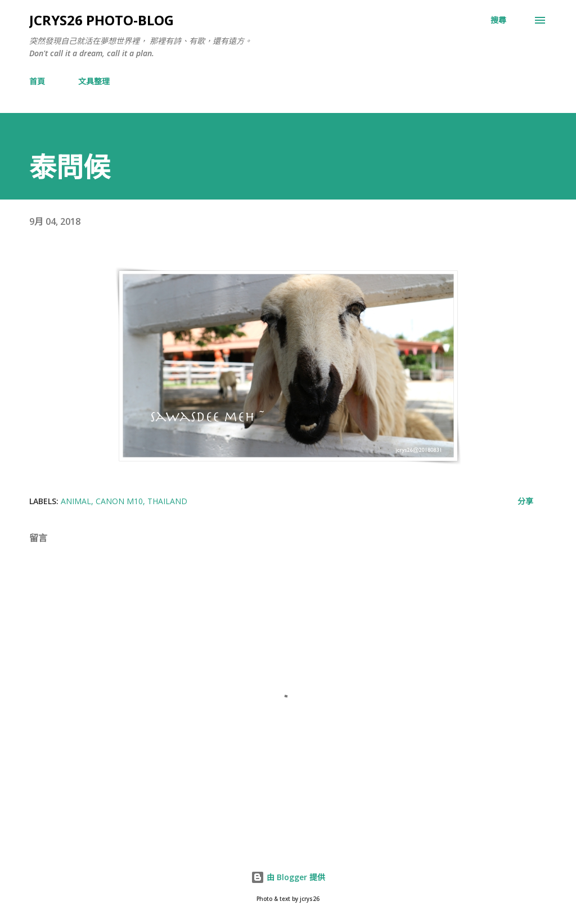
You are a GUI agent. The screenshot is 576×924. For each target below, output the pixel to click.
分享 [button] (525, 501)
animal (76, 501)
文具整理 (94, 81)
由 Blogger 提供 (288, 877)
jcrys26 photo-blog (102, 20)
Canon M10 (119, 501)
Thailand (167, 501)
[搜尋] (498, 20)
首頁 (37, 81)
